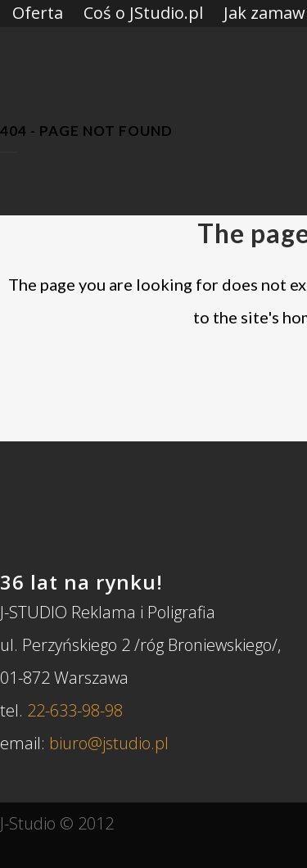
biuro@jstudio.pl (109, 743)
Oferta (38, 13)
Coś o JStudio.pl (143, 13)
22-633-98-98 (75, 710)
